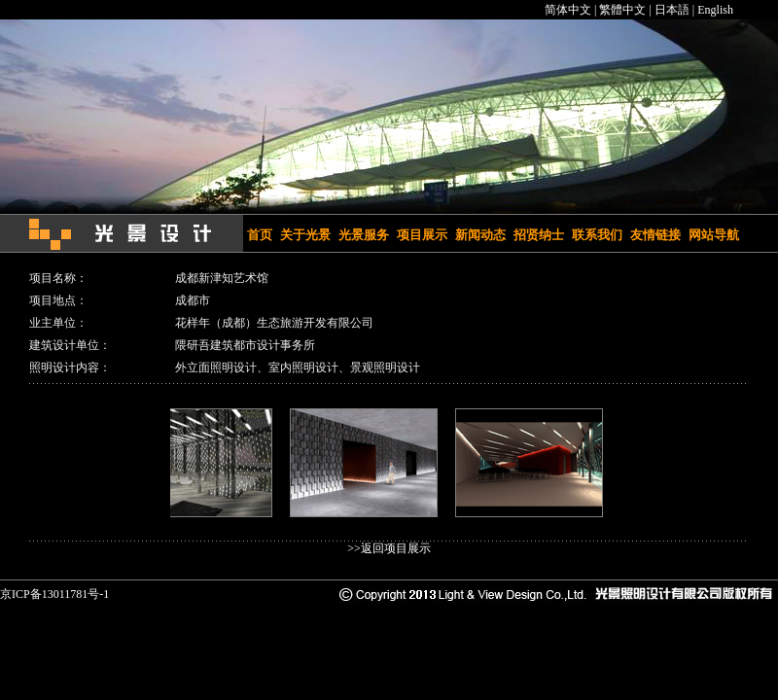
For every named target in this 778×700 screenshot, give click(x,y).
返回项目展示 (396, 548)
